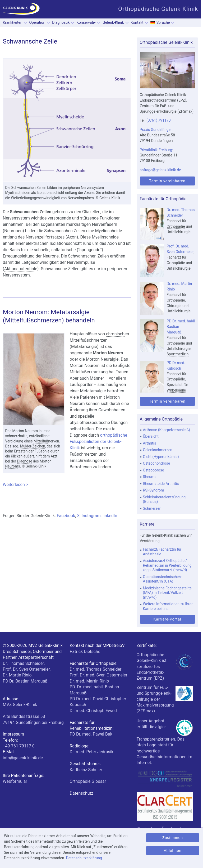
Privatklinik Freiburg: (156, 150)
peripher (70, 188)
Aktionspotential (20, 269)
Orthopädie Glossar (88, 781)
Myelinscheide (17, 193)
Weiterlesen (67, 485)
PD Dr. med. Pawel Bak (91, 734)
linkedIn (110, 516)
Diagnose (24, 461)
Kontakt (137, 22)
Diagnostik (61, 22)
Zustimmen (173, 838)
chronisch (115, 334)
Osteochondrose (157, 463)
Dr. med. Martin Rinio (89, 681)
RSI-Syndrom (154, 490)
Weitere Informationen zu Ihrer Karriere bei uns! (168, 606)
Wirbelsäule (176, 390)
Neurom (12, 466)
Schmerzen (152, 508)
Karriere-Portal (167, 619)
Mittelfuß (41, 441)
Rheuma (150, 477)
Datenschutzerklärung (84, 858)
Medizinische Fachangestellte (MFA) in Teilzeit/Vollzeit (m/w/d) (167, 593)
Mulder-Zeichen (33, 446)
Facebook (66, 516)
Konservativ (86, 22)
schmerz (12, 436)
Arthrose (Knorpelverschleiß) (167, 430)
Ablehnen (172, 851)
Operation (37, 22)
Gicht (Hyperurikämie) (161, 457)
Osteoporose (154, 470)
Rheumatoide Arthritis (161, 484)
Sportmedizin (178, 354)
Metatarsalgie (84, 347)
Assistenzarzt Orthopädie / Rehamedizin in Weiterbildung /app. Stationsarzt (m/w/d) (167, 565)
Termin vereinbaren (167, 181)
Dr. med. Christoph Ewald (93, 711)
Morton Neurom (25, 431)
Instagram (91, 516)
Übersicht (151, 436)
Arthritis (150, 443)
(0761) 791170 (159, 120)
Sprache (163, 22)
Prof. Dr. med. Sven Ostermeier (99, 675)
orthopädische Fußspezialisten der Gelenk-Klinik (99, 442)
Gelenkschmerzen (158, 450)
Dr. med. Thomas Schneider (96, 669)
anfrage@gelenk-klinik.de (160, 170)
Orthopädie (176, 226)
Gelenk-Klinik (113, 22)
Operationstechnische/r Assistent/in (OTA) (162, 579)
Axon (88, 193)
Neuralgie (110, 359)
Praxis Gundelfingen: (157, 130)
